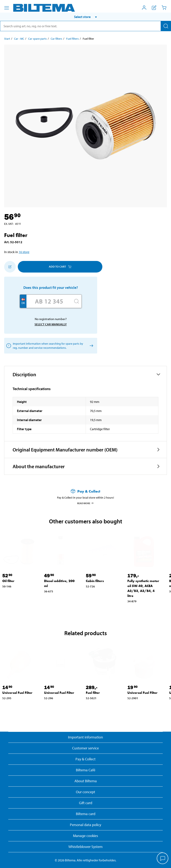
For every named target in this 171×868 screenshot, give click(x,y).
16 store (24, 252)
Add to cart (60, 267)
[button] (85, 17)
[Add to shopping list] (10, 267)
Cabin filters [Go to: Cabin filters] (95, 581)
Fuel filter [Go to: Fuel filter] (93, 693)
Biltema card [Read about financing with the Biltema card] (86, 814)
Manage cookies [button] (85, 836)
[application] (163, 859)
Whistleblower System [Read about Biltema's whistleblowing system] (85, 847)
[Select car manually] (91, 346)
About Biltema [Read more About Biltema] (86, 781)
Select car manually (51, 324)
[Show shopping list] (154, 8)
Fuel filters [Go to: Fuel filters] (72, 39)
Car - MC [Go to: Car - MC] (19, 39)
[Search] (166, 26)
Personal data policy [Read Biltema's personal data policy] (85, 825)
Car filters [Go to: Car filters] (56, 39)
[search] (85, 26)
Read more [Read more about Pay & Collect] (85, 503)
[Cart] (164, 8)
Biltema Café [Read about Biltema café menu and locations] (86, 770)
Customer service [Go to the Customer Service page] (85, 748)
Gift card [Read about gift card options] (86, 803)
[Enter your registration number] (49, 301)
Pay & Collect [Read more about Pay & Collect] (85, 759)
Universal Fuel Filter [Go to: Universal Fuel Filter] (17, 693)
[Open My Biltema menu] (144, 8)
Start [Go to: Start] (7, 39)
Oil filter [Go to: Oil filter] (8, 581)
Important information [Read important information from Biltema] (85, 737)
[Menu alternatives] (7, 8)
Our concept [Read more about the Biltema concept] (85, 792)
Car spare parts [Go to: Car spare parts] (37, 39)
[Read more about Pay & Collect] (85, 491)
